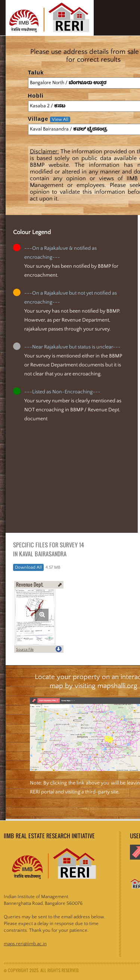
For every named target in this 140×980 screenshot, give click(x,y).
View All (60, 119)
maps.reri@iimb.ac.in (25, 944)
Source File (25, 650)
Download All (28, 567)
